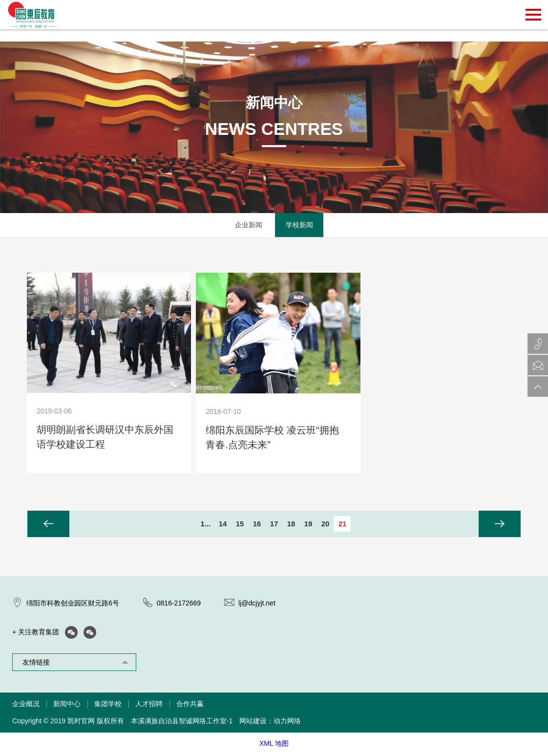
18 (291, 524)
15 (240, 524)
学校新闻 (299, 225)
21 (343, 524)
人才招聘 (149, 706)
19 (308, 524)
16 (257, 524)
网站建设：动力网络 (270, 723)
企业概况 (26, 706)
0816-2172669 (179, 605)
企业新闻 (249, 225)
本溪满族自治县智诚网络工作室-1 (182, 723)
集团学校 (108, 706)
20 (326, 524)
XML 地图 (274, 745)
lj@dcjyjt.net (257, 605)
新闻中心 (67, 706)
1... (206, 524)
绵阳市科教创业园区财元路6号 (73, 605)
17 (274, 524)
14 (223, 524)
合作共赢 (190, 706)
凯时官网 (81, 723)
